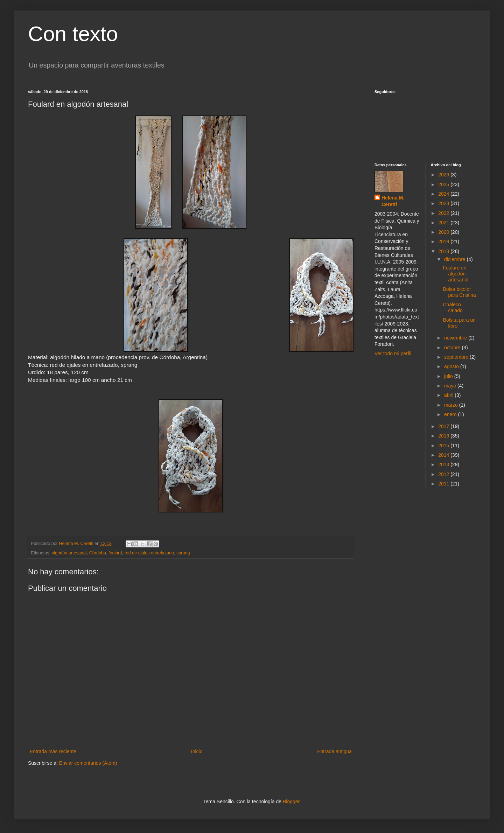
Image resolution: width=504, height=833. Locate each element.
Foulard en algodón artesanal (456, 274)
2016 (444, 436)
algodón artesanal (69, 553)
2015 (444, 446)
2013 (444, 464)
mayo (451, 386)
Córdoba (98, 553)
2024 (444, 194)
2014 (444, 455)
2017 (444, 426)
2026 (444, 175)
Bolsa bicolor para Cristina (459, 292)
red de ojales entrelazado (149, 553)
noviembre (456, 338)
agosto (452, 366)
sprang (183, 553)
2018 (444, 251)
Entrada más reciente (53, 751)
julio (449, 376)
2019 (444, 241)
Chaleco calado (453, 307)
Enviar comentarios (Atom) (88, 763)
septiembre (457, 357)
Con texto (73, 34)
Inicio (197, 751)
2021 (444, 223)
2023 (444, 203)
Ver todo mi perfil (393, 353)
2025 (444, 184)
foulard (115, 553)
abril (449, 395)
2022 (444, 213)
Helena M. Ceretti (393, 201)
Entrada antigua (334, 751)
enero (451, 414)
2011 (444, 484)
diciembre (456, 259)
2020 (444, 232)
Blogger (291, 801)
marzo (452, 405)
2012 (444, 474)
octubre (453, 348)
